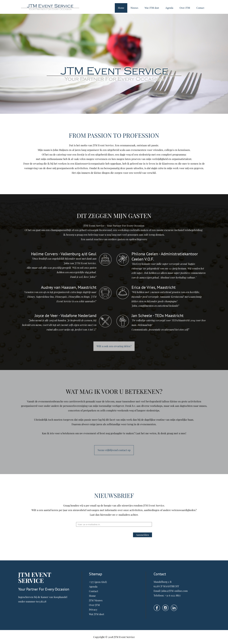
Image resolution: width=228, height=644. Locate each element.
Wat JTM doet (152, 8)
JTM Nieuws (96, 600)
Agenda (169, 8)
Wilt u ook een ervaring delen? (114, 346)
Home (121, 8)
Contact (200, 8)
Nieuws (134, 8)
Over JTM (185, 8)
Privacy (93, 609)
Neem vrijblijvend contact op (114, 450)
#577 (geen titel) (98, 582)
